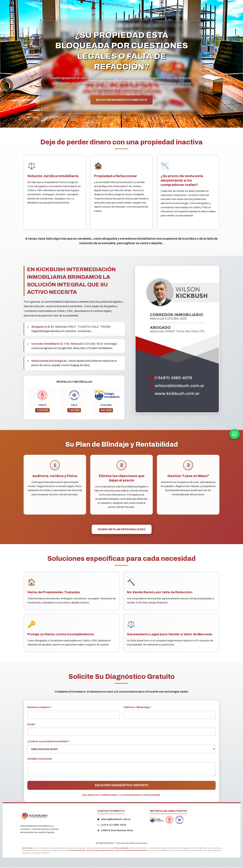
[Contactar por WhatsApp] (235, 434)
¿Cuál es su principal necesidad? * (49, 742)
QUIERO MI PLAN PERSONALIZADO (122, 530)
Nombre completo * (40, 708)
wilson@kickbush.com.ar (114, 820)
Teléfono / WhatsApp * (137, 708)
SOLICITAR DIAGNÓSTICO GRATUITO (122, 100)
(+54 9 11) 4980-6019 (112, 825)
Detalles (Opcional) (40, 759)
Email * (32, 725)
